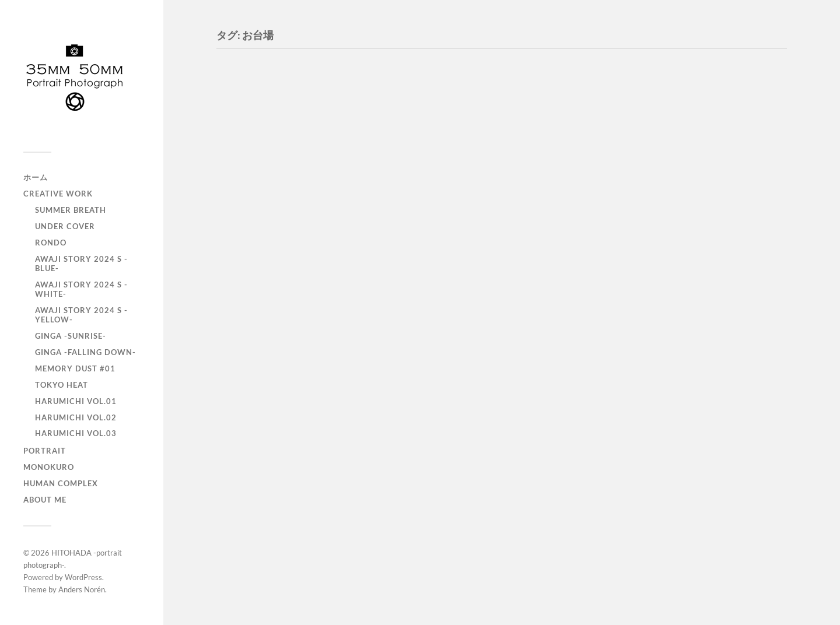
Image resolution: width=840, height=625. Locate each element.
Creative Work (58, 194)
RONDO (51, 243)
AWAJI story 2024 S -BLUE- (81, 264)
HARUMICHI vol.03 (76, 433)
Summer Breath (71, 210)
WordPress (83, 577)
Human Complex (61, 483)
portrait (45, 451)
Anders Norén (82, 589)
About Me (45, 500)
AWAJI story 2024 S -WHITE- (81, 289)
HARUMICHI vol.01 (76, 401)
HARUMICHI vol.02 (76, 417)
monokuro (49, 467)
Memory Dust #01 (75, 368)
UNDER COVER (65, 226)
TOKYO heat (62, 385)
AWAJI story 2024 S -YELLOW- (81, 315)
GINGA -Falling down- (85, 352)
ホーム (36, 177)
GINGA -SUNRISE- (71, 336)
